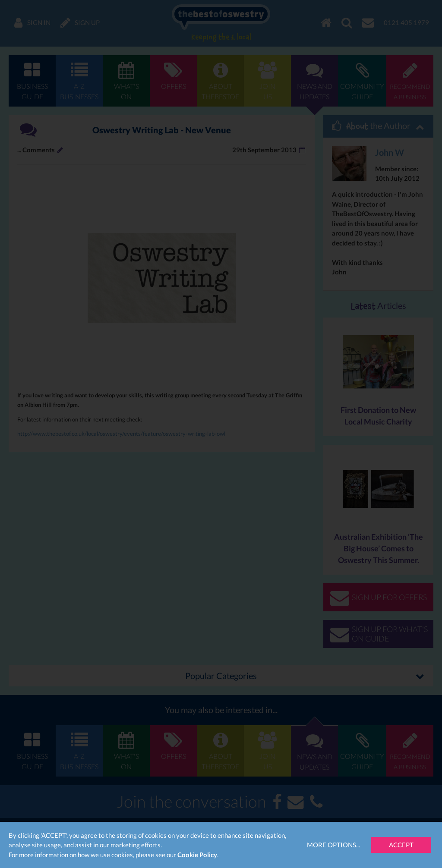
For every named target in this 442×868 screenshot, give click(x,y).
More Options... (333, 845)
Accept (401, 845)
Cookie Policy (197, 855)
